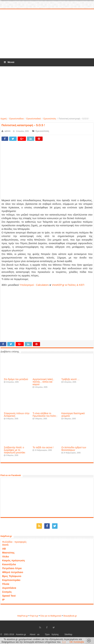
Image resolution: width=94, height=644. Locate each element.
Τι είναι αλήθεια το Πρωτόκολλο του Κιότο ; (45, 415)
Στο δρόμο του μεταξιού (16, 379)
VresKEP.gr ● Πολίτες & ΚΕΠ (68, 285)
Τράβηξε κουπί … (71, 379)
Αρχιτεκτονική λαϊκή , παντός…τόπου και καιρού (43, 382)
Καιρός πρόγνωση (13, 560)
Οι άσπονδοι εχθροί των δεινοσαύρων (74, 449)
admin (8, 131)
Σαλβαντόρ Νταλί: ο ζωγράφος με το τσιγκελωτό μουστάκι (15, 450)
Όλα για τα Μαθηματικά (51, 616)
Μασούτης (8, 553)
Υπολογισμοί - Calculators (34, 285)
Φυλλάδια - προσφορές (14, 542)
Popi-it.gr (34, 616)
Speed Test (9, 596)
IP (3, 600)
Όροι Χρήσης (52, 634)
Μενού (9, 62)
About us (35, 634)
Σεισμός (7, 592)
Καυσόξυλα (9, 564)
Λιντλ (5, 545)
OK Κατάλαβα (77, 642)
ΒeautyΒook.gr (70, 616)
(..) (64, 642)
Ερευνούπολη (50, 119)
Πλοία (6, 584)
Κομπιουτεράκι (11, 580)
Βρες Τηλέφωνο (12, 576)
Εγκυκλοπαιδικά (34, 119)
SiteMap (68, 634)
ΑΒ (4, 549)
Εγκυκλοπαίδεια (16, 119)
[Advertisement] (47, 34)
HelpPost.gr (22, 616)
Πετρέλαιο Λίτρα (12, 568)
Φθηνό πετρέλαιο (13, 572)
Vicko (6, 556)
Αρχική (4, 119)
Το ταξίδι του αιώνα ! (43, 447)
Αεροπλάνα (9, 588)
